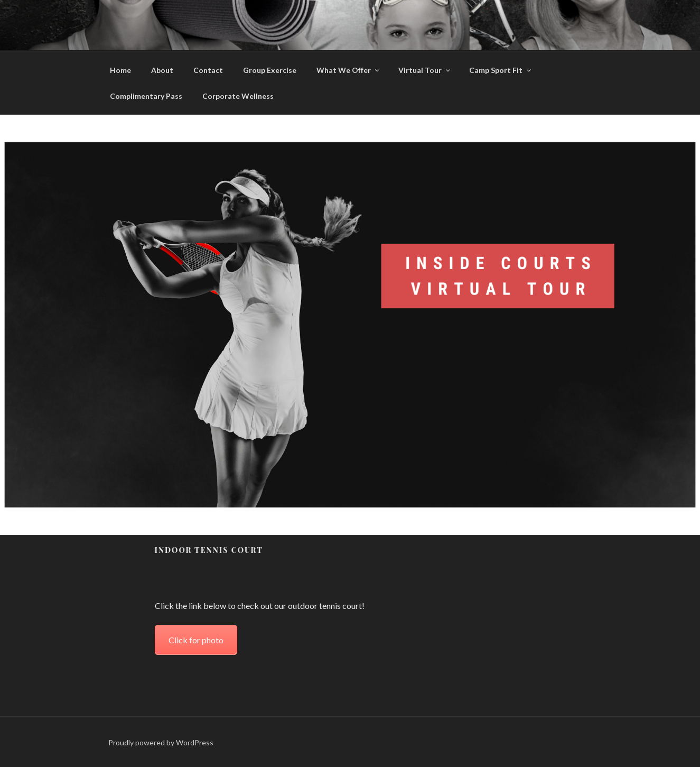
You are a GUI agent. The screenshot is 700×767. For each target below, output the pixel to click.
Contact (208, 70)
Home (120, 70)
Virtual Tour (425, 70)
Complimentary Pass (146, 96)
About (162, 70)
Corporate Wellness (238, 96)
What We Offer (349, 70)
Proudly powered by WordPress (161, 742)
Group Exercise (270, 70)
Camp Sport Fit (501, 70)
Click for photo (196, 640)
